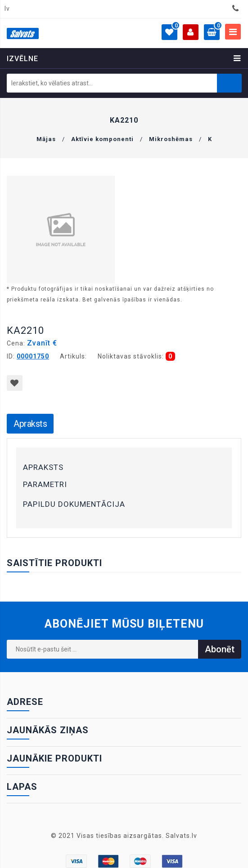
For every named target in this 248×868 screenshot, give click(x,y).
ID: (11, 356)
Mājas (46, 139)
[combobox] (9, 9)
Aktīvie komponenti (102, 139)
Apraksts (30, 424)
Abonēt (220, 649)
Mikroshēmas (171, 139)
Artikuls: (73, 356)
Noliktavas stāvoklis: (131, 356)
